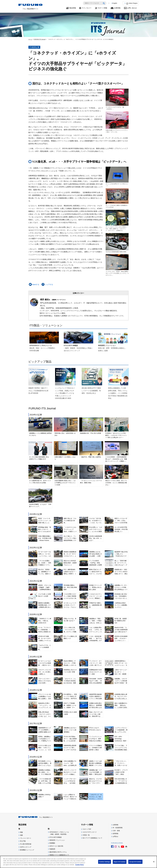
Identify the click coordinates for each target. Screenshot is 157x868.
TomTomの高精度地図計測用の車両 (117, 243)
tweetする (34, 285)
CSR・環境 (116, 831)
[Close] (154, 862)
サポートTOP (87, 829)
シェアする (47, 285)
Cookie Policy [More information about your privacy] (80, 865)
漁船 (21, 835)
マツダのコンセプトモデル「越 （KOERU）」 (117, 99)
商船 (21, 832)
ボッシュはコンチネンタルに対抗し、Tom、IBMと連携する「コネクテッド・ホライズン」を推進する (117, 221)
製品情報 (73, 8)
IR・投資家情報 (118, 828)
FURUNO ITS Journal (40, 39)
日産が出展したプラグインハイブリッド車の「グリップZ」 (117, 122)
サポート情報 (102, 8)
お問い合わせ (132, 8)
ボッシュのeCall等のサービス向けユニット (117, 177)
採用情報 (115, 834)
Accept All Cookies (135, 862)
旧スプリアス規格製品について (92, 838)
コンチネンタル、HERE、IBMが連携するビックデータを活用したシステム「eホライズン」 (117, 265)
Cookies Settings (105, 862)
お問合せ (115, 836)
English (115, 3)
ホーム (30, 39)
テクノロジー (87, 8)
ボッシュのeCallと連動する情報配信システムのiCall (117, 198)
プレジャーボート (26, 838)
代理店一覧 (86, 835)
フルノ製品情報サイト (36, 817)
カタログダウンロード (90, 832)
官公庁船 (23, 841)
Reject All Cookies (120, 862)
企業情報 (117, 8)
